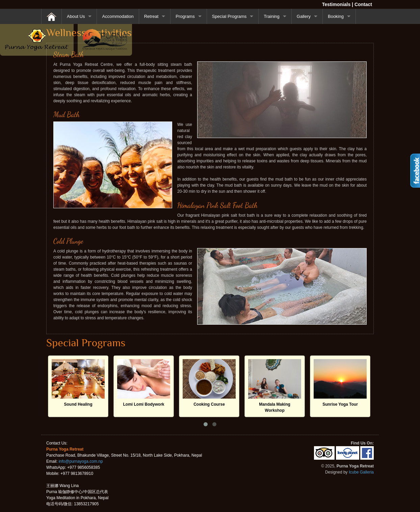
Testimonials (336, 4)
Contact (363, 4)
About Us (76, 16)
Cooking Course (209, 404)
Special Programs (229, 16)
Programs (185, 16)
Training (271, 16)
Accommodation (118, 16)
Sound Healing (78, 404)
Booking (336, 16)
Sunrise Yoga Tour (340, 404)
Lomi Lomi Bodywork (143, 404)
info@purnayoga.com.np (81, 461)
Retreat (151, 16)
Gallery (304, 16)
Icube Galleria (361, 472)
